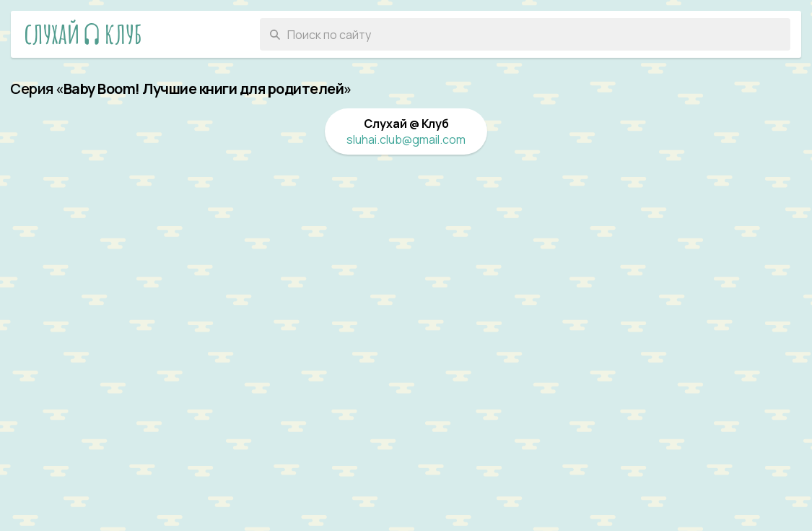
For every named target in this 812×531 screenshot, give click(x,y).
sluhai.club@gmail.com (406, 139)
